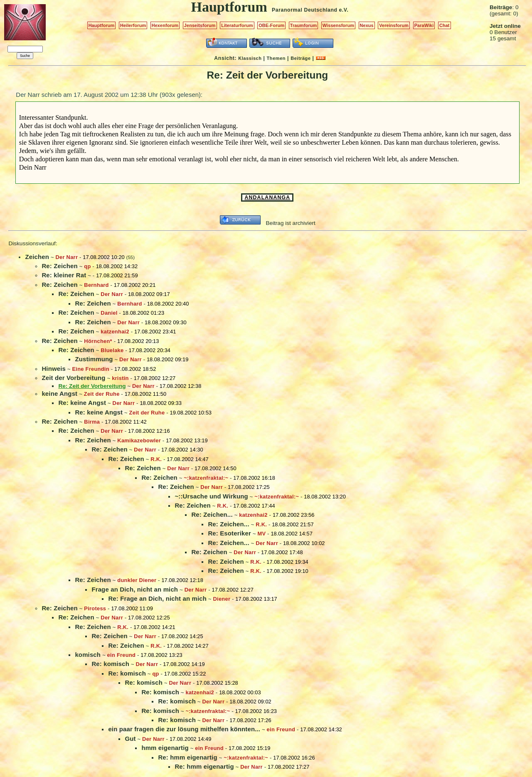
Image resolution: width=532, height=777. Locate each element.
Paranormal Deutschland (305, 10)
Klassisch (250, 58)
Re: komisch (110, 664)
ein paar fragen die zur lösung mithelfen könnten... (184, 729)
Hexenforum (165, 25)
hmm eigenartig (165, 748)
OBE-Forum (271, 25)
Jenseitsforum (200, 25)
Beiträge (300, 58)
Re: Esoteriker (229, 533)
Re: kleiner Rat (64, 275)
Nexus (367, 25)
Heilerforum (133, 25)
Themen (276, 58)
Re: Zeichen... (212, 514)
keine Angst (59, 393)
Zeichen (37, 257)
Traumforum (304, 25)
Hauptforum (102, 25)
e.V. (344, 10)
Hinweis (54, 369)
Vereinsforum (394, 25)
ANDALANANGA (267, 197)
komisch (88, 655)
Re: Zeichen (59, 266)
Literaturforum (237, 25)
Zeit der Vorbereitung (73, 378)
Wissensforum (338, 25)
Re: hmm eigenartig (187, 757)
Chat (445, 25)
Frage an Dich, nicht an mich (135, 589)
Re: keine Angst (82, 403)
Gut (130, 739)
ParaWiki (424, 25)
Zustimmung (94, 359)
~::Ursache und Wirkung (211, 496)
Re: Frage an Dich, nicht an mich (157, 598)
